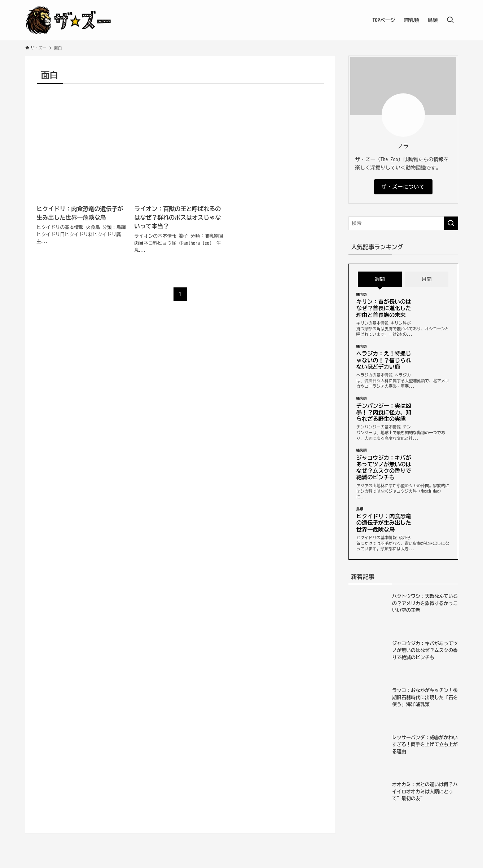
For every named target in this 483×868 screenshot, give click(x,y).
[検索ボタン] (450, 20)
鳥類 (360, 509)
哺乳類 (362, 294)
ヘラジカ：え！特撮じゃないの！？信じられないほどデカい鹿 (384, 360)
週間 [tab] (380, 279)
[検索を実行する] (451, 223)
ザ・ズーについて (403, 187)
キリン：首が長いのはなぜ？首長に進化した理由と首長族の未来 (384, 308)
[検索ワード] (403, 223)
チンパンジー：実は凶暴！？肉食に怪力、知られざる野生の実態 (384, 412)
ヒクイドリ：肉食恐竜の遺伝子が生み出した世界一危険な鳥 (384, 523)
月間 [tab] (427, 279)
